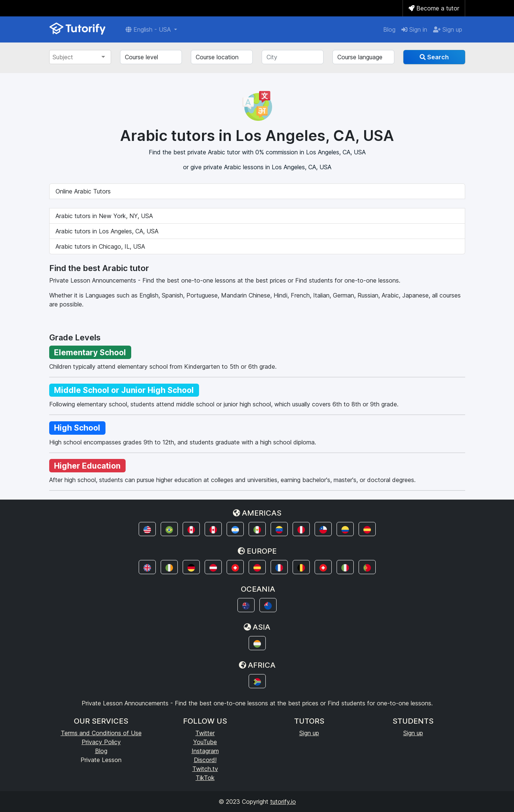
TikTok (205, 778)
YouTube (205, 742)
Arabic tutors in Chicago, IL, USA (100, 246)
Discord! (205, 760)
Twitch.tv (205, 769)
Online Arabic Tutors (83, 191)
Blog (389, 29)
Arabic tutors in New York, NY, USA (104, 216)
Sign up (448, 29)
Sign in (414, 29)
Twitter (205, 733)
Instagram (205, 751)
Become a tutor (434, 8)
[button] (147, 529)
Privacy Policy (101, 742)
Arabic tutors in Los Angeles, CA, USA (107, 231)
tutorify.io (283, 802)
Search (434, 57)
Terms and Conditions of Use (101, 733)
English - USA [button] (149, 29)
